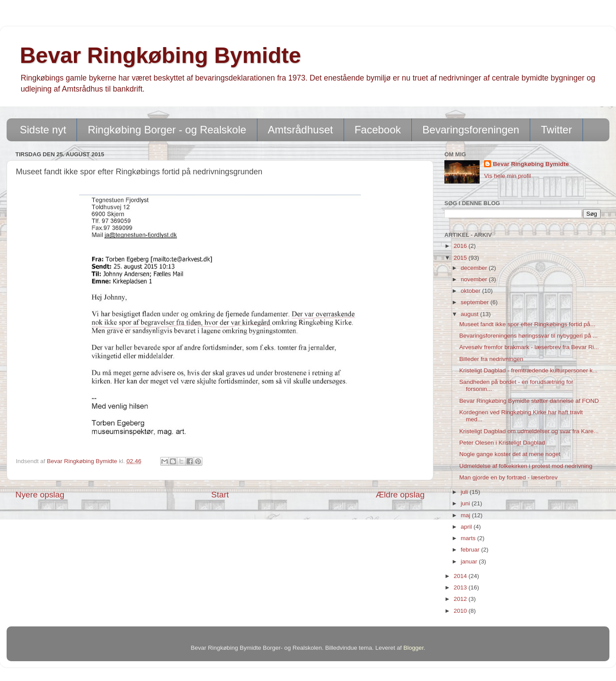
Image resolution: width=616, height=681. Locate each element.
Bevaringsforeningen (471, 130)
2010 (461, 611)
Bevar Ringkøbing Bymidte (160, 55)
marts (469, 538)
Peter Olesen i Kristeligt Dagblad (502, 443)
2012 (461, 599)
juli (465, 492)
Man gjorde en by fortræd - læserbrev (509, 477)
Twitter (556, 130)
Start (220, 495)
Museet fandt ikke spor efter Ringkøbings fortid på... (527, 324)
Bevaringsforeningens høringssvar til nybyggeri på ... (528, 336)
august (470, 314)
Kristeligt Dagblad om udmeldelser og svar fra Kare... (529, 431)
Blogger (414, 648)
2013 (461, 587)
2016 (461, 246)
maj (466, 515)
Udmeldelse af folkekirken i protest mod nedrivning (526, 466)
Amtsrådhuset (301, 130)
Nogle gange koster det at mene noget (510, 454)
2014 (461, 576)
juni (466, 503)
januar (470, 561)
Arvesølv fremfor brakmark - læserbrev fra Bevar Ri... (529, 347)
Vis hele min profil (507, 176)
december (475, 268)
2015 (461, 258)
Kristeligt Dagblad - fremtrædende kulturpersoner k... (528, 370)
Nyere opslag (40, 495)
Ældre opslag (400, 495)
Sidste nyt (43, 130)
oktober (471, 291)
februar (471, 550)
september (476, 302)
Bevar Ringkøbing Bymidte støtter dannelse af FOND (529, 401)
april (467, 527)
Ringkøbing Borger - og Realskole (167, 130)
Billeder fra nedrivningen (491, 359)
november (475, 279)
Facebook (378, 130)
